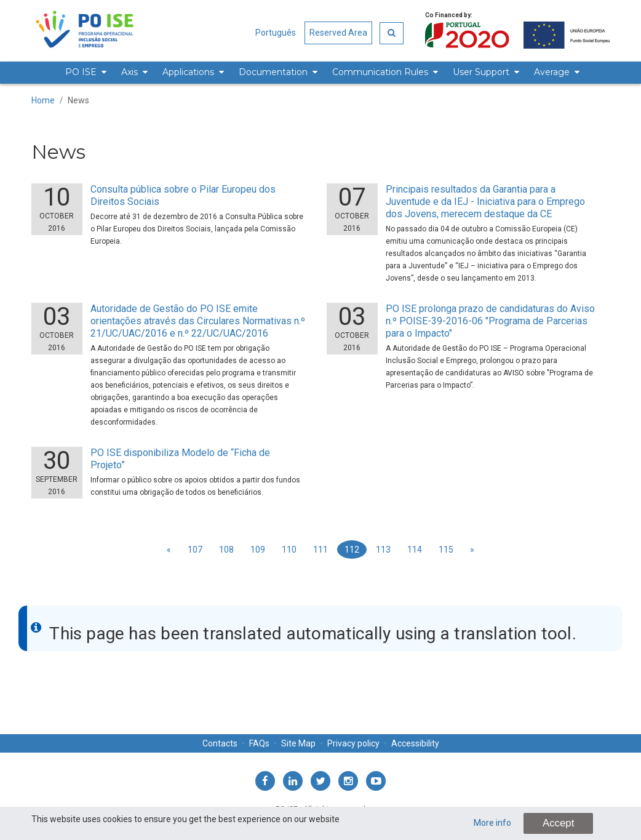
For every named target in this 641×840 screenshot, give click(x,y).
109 (258, 550)
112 (352, 550)
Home (43, 100)
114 (415, 550)
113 (383, 550)
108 (226, 550)
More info (492, 823)
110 (289, 550)
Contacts (220, 743)
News (78, 100)
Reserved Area (338, 33)
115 (446, 550)
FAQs (259, 743)
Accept (558, 823)
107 (195, 550)
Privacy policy (353, 743)
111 (320, 550)
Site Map (298, 743)
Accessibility (415, 743)
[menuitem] (84, 73)
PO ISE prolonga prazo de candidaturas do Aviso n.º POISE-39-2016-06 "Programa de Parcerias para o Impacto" (490, 321)
